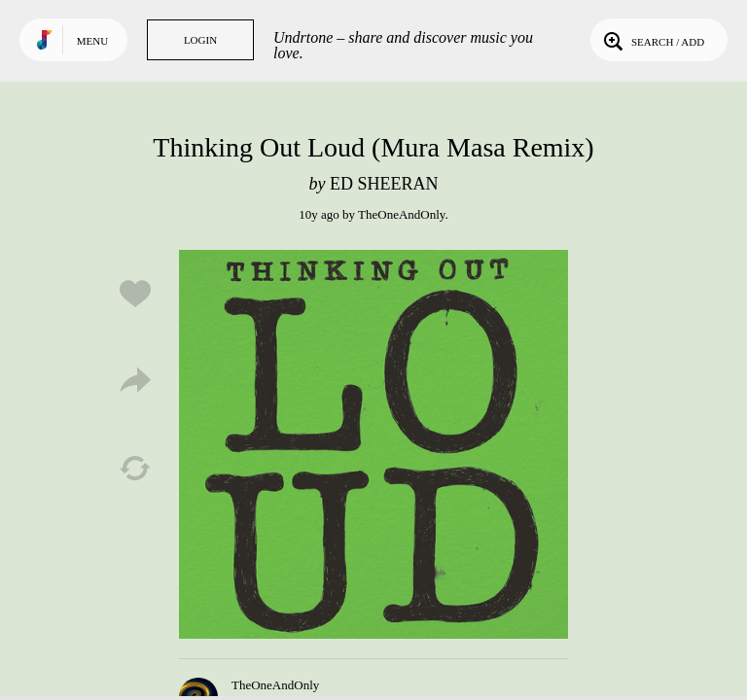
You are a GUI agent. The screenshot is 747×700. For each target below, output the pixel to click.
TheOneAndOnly (401, 214)
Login (200, 40)
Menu (92, 41)
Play (373, 444)
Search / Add (652, 40)
